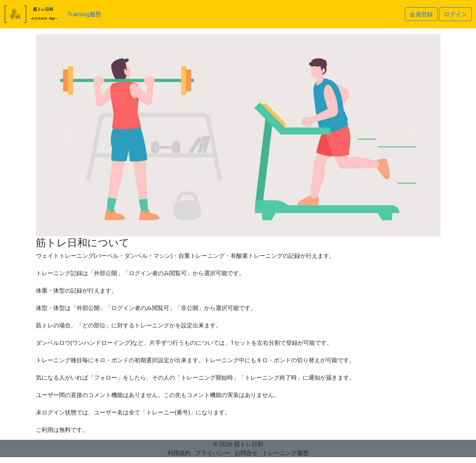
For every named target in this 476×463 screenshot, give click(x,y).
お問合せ (246, 453)
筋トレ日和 (249, 444)
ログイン (455, 14)
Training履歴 (84, 14)
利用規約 (179, 453)
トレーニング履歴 (285, 453)
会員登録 (421, 14)
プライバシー (212, 453)
